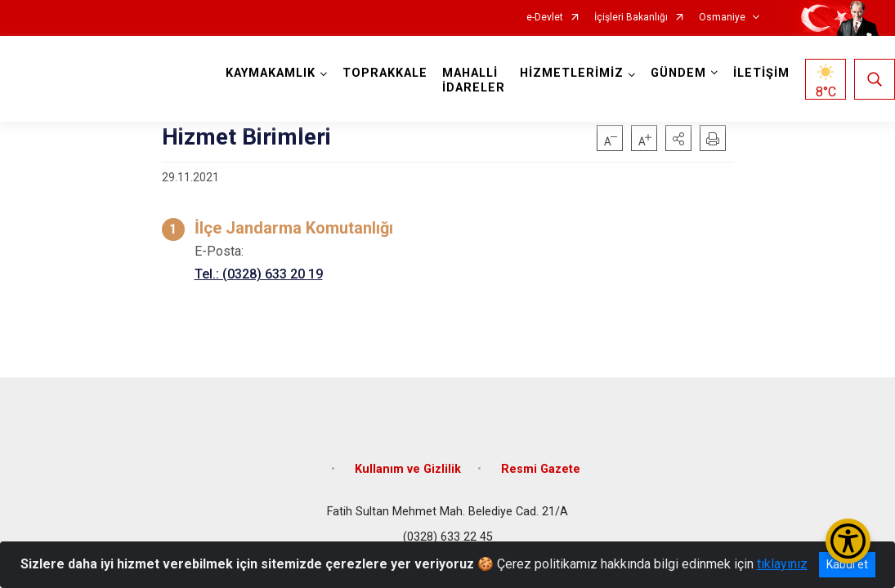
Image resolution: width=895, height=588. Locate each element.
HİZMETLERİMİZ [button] (572, 73)
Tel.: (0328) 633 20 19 (259, 274)
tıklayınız (782, 564)
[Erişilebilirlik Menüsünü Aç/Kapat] (848, 541)
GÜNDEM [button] (678, 73)
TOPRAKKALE (385, 73)
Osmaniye (722, 18)
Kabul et (847, 564)
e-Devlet (545, 18)
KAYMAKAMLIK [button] (271, 73)
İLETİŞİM (761, 73)
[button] (678, 138)
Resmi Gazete (541, 469)
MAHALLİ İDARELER (474, 80)
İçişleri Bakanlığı (631, 18)
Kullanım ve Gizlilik (408, 469)
